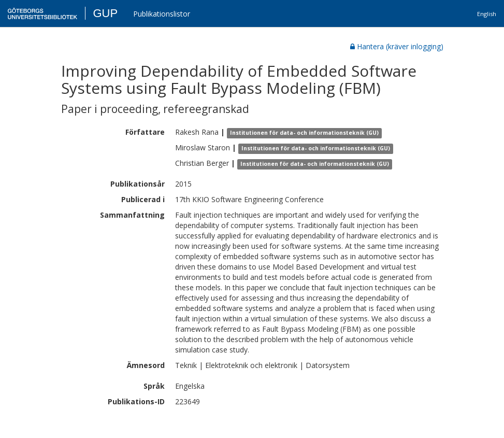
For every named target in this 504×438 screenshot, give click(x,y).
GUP (105, 13)
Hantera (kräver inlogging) (397, 46)
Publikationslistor (162, 14)
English (487, 14)
